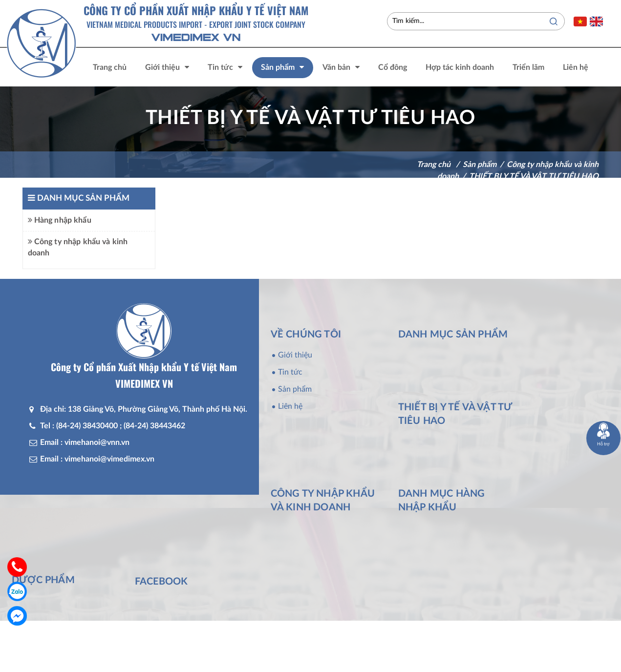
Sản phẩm (295, 389)
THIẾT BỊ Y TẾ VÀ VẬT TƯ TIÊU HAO (534, 176)
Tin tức (290, 372)
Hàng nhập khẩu (60, 220)
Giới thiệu (295, 355)
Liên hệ (290, 406)
